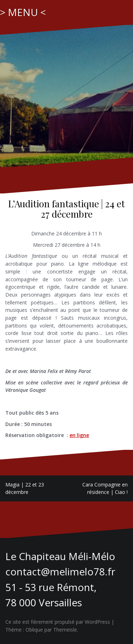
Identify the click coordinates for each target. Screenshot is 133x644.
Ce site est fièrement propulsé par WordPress (58, 622)
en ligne (79, 435)
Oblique (34, 630)
